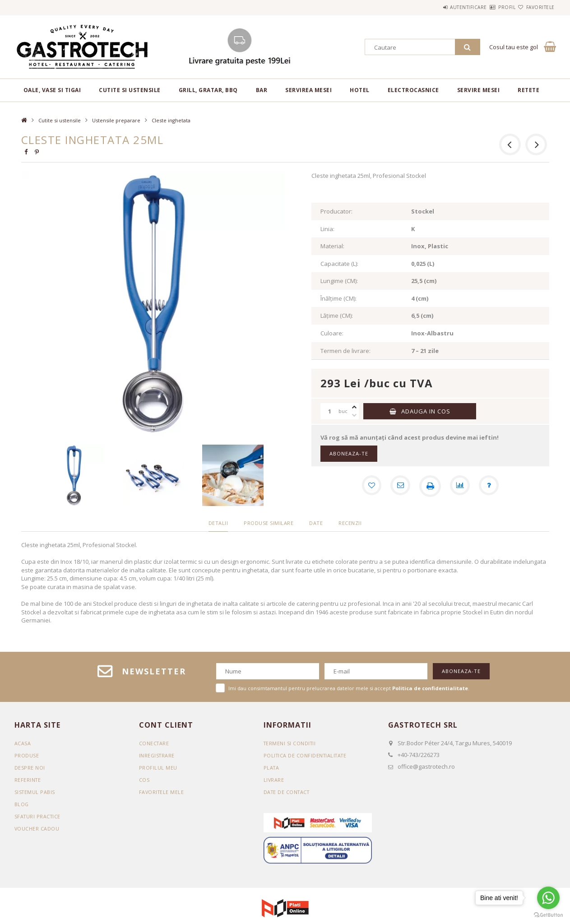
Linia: (327, 229)
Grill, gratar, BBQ (208, 90)
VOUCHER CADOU (37, 829)
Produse (27, 755)
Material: (332, 246)
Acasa (23, 743)
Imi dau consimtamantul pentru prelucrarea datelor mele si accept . (349, 688)
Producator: (336, 211)
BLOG (22, 804)
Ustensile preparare (116, 120)
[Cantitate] (329, 411)
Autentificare (441, 7)
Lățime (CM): (337, 316)
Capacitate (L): (339, 264)
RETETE (528, 90)
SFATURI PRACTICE (38, 816)
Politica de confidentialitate (307, 755)
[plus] (354, 407)
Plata (272, 768)
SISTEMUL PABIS (35, 792)
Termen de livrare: (345, 351)
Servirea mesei (308, 90)
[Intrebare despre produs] (491, 486)
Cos (144, 780)
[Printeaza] (430, 486)
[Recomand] (399, 486)
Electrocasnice (413, 90)
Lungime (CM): (339, 281)
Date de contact (288, 792)
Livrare (274, 780)
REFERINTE (28, 780)
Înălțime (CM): (338, 298)
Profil (491, 7)
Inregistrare (158, 755)
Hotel (360, 90)
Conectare (155, 743)
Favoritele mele (162, 792)
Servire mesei (479, 90)
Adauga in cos (426, 411)
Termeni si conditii (291, 743)
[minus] (354, 415)
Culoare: (332, 333)
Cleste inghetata (171, 120)
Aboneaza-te (349, 453)
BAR (262, 90)
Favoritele (535, 7)
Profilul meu (158, 768)
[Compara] (461, 486)
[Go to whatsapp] (548, 898)
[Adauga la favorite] (369, 486)
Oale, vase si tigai (52, 90)
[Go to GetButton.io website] (548, 915)
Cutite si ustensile (130, 90)
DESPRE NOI (30, 768)
